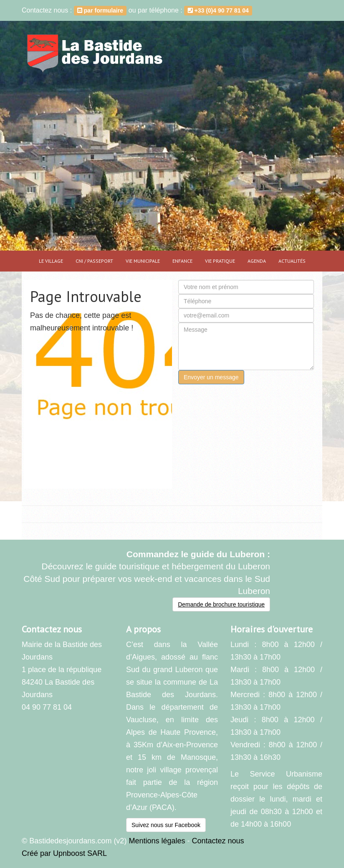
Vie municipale (143, 261)
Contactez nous (218, 841)
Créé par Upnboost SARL (64, 853)
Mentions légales (157, 841)
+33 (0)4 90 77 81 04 (218, 10)
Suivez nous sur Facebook (166, 825)
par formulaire (100, 10)
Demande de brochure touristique (221, 604)
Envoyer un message (211, 377)
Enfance (182, 261)
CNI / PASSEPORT (94, 261)
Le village (51, 261)
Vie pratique (220, 261)
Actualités (292, 261)
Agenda (257, 261)
